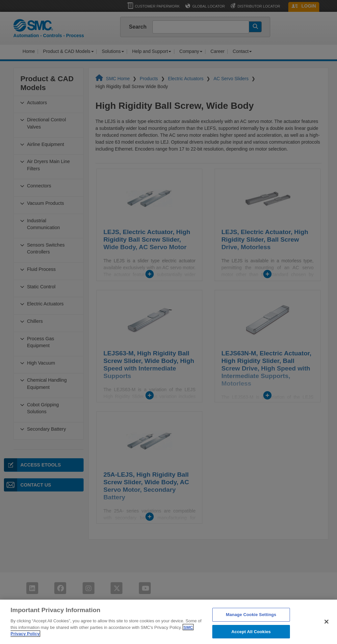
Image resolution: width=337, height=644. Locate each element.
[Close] (326, 632)
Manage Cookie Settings (251, 625)
